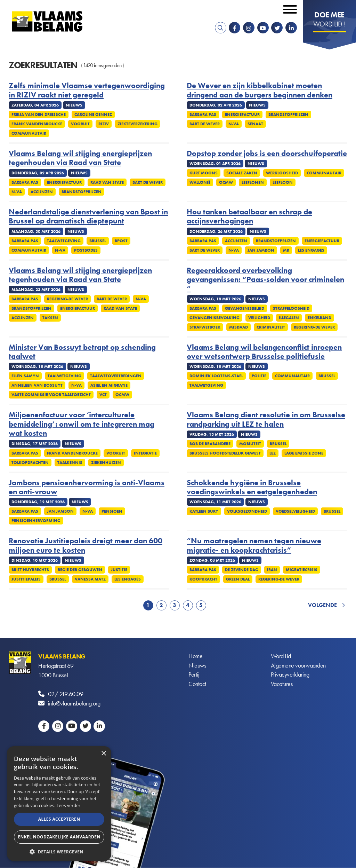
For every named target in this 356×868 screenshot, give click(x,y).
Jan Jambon (261, 250)
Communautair (29, 133)
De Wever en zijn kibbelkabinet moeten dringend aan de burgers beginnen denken (260, 90)
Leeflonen (253, 182)
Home (195, 656)
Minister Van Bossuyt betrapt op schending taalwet (82, 352)
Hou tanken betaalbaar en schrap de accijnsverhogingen (249, 217)
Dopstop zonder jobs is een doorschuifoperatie (267, 153)
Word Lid (281, 656)
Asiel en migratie (109, 385)
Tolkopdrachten (30, 463)
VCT (103, 395)
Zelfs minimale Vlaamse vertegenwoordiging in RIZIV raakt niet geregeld (87, 90)
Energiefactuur (242, 115)
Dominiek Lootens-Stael (216, 376)
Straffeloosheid (291, 308)
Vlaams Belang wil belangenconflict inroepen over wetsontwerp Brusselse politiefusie (264, 352)
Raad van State (107, 182)
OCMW (226, 182)
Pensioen (112, 511)
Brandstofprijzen (288, 115)
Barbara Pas (203, 115)
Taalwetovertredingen (116, 376)
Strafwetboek (205, 327)
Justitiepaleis (26, 579)
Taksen (50, 318)
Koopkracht (203, 579)
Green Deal (238, 579)
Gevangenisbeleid (245, 308)
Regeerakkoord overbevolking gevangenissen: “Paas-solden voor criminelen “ (265, 280)
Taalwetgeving (64, 241)
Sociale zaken (242, 173)
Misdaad (238, 327)
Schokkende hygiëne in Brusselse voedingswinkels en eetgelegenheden (252, 487)
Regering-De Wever (67, 299)
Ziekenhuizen (106, 463)
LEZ (273, 453)
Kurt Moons (204, 173)
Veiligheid (259, 318)
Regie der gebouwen (80, 570)
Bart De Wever (205, 124)
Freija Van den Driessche (39, 115)
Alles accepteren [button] (59, 819)
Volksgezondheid (247, 511)
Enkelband (319, 318)
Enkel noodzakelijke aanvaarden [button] (59, 837)
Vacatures (282, 684)
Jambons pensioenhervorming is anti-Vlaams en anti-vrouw (87, 487)
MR (286, 250)
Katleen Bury (204, 511)
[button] (59, 851)
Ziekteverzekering (137, 124)
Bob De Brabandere (210, 444)
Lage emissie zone (304, 453)
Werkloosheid (282, 173)
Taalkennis (70, 463)
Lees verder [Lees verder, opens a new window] (69, 806)
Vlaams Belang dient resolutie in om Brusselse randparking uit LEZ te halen (266, 420)
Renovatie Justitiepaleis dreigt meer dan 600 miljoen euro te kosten (86, 546)
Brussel (98, 241)
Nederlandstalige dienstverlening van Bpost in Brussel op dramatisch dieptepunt (88, 217)
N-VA (234, 124)
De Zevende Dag (242, 570)
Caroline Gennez (93, 115)
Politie (259, 376)
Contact (197, 684)
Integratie (145, 453)
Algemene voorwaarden (298, 666)
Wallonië (200, 182)
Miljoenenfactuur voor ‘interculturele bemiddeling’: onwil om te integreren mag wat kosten (82, 424)
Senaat (255, 124)
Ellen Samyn (25, 376)
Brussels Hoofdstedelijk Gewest (225, 453)
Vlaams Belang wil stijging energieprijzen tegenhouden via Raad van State (80, 158)
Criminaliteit (271, 327)
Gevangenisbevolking (215, 318)
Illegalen (289, 318)
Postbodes (86, 250)
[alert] (59, 804)
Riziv (104, 124)
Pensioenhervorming (36, 521)
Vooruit (80, 124)
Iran (272, 570)
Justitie (119, 570)
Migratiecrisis (302, 570)
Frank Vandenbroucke (37, 124)
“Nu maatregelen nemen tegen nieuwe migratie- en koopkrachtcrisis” (254, 546)
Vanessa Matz (90, 579)
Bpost (121, 241)
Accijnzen (42, 192)
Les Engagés (311, 250)
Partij (194, 675)
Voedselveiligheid (295, 511)
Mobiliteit (250, 444)
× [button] (103, 754)
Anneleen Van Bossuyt (37, 385)
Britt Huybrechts (30, 570)
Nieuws (197, 666)
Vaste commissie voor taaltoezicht (51, 395)
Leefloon (283, 182)
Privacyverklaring (290, 675)
